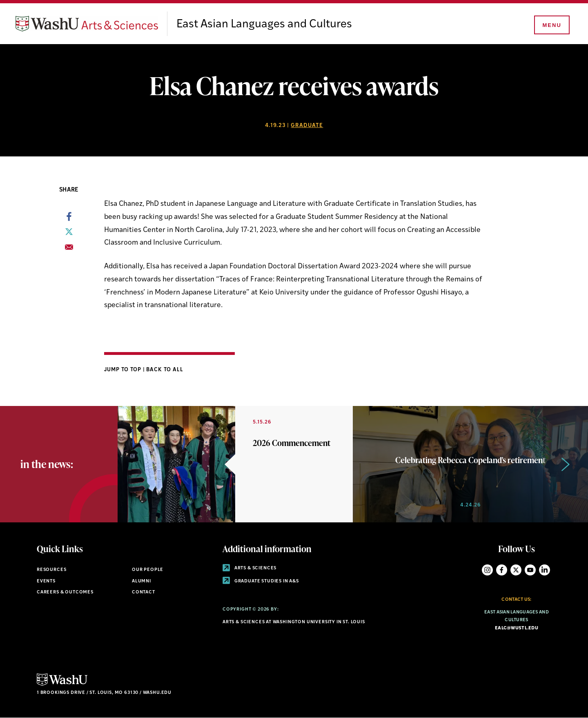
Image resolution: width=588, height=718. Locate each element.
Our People (148, 570)
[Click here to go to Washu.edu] (62, 685)
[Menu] (551, 25)
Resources (51, 570)
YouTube (530, 570)
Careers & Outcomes (65, 592)
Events (46, 581)
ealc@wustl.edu (517, 628)
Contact (144, 592)
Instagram (487, 570)
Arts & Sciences (249, 568)
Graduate (307, 126)
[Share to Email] (69, 250)
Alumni (141, 581)
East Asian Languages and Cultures (264, 25)
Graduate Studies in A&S (261, 581)
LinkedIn (545, 570)
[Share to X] (69, 234)
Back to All (165, 370)
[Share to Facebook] (69, 219)
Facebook (502, 570)
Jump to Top (124, 370)
